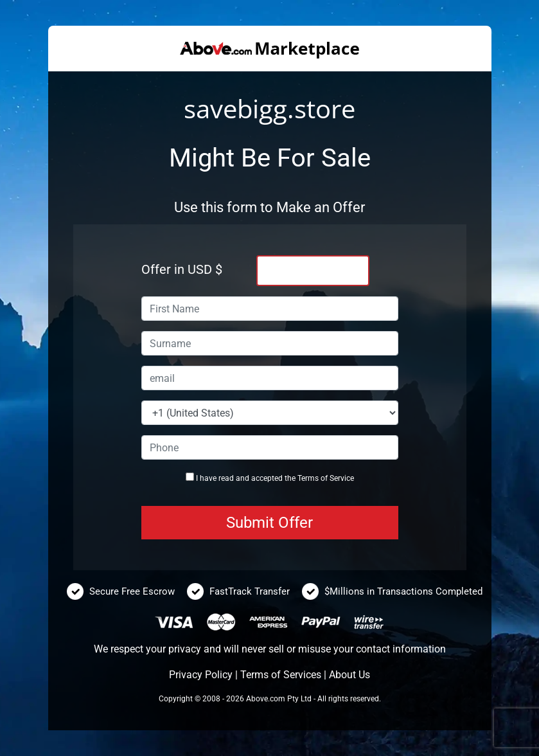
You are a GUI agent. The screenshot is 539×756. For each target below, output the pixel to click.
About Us (349, 675)
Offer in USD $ (182, 269)
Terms (308, 478)
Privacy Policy (201, 675)
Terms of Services (281, 675)
